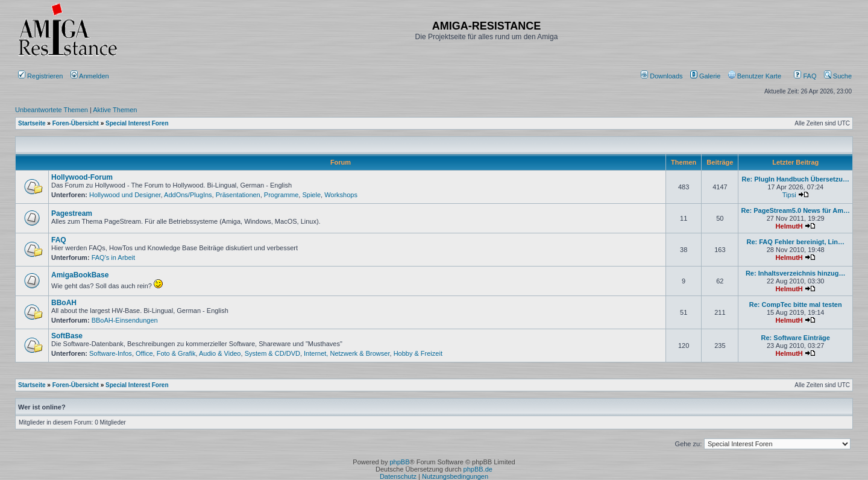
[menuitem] (663, 76)
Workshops (341, 195)
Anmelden (91, 76)
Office (144, 353)
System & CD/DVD (272, 353)
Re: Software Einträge (796, 338)
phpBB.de (478, 469)
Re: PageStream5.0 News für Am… (795, 210)
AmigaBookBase (80, 275)
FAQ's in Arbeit (113, 257)
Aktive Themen (115, 110)
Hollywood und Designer (125, 195)
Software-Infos (111, 353)
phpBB (399, 462)
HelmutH (789, 226)
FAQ (805, 76)
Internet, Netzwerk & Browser (347, 353)
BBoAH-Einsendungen (125, 320)
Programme (281, 195)
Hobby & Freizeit (418, 353)
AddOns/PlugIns (188, 195)
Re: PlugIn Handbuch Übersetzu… (795, 179)
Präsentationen (238, 195)
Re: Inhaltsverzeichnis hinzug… (796, 273)
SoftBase (67, 336)
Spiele (311, 195)
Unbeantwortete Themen (52, 110)
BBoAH (64, 303)
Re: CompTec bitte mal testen (796, 305)
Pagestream (72, 213)
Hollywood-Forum (82, 177)
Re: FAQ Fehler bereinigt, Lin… (795, 242)
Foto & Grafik (176, 353)
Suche (838, 76)
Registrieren (40, 76)
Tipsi (789, 195)
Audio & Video (220, 353)
